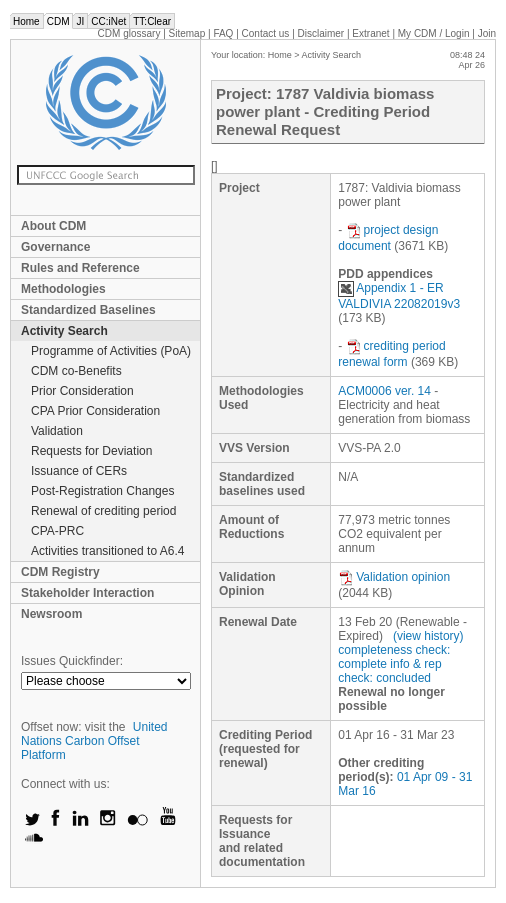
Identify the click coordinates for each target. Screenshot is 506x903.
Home (26, 21)
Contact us (266, 33)
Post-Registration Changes (102, 491)
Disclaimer (321, 33)
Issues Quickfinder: (72, 661)
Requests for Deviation (91, 451)
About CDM (53, 226)
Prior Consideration (82, 391)
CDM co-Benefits (76, 371)
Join (487, 33)
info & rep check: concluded (389, 671)
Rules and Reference (80, 268)
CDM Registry (60, 572)
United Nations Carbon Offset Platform (94, 741)
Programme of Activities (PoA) (111, 351)
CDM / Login (435, 33)
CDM (58, 21)
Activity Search (64, 331)
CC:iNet (108, 21)
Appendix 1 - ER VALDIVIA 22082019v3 (399, 296)
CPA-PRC (57, 531)
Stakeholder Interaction (87, 593)
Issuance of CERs (79, 471)
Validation (57, 431)
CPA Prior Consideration (95, 411)
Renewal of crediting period (103, 511)
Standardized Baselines (88, 310)
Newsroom (51, 614)
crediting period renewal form (391, 354)
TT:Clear (152, 21)
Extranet (370, 33)
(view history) (428, 636)
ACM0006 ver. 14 (384, 391)
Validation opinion (394, 577)
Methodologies (63, 289)
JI (80, 21)
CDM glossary (129, 33)
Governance (55, 247)
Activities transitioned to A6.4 (107, 551)
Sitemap (187, 33)
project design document (388, 238)
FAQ (223, 33)
